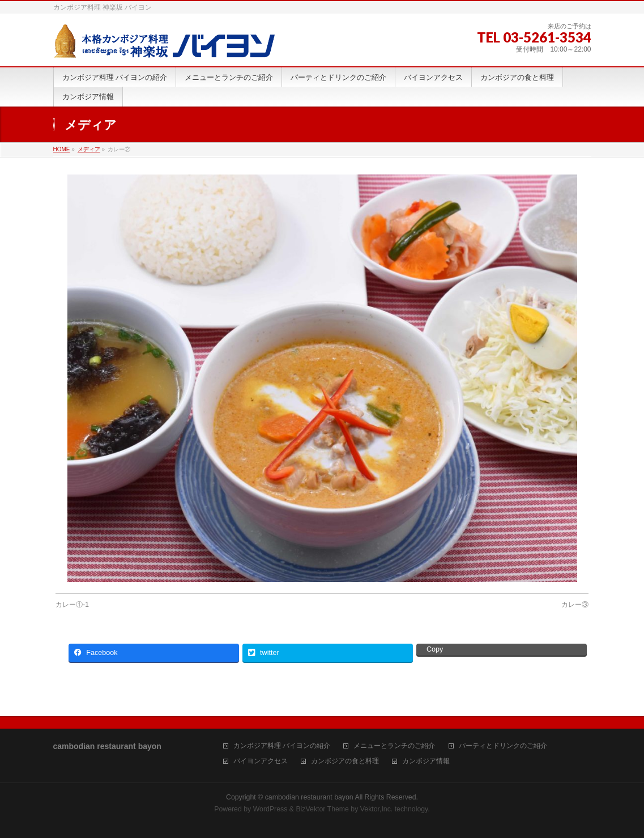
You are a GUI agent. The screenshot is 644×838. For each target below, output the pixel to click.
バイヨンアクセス (261, 761)
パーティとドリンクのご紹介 (503, 746)
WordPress (270, 809)
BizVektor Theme (322, 809)
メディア (89, 149)
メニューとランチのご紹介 (394, 746)
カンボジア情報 (426, 761)
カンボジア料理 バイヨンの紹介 (282, 746)
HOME (62, 149)
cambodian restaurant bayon (309, 797)
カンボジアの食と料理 (345, 761)
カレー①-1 (72, 605)
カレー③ (575, 605)
